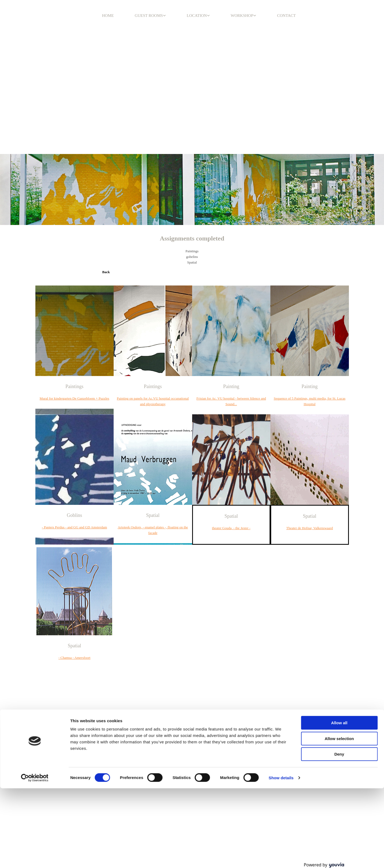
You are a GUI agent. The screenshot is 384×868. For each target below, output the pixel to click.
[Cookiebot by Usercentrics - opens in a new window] (35, 470)
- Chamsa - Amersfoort (74, 658)
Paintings (74, 386)
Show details (281, 470)
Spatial (153, 515)
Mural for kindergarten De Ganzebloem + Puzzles (74, 398)
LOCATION (197, 16)
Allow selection (339, 431)
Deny (339, 447)
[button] (106, 272)
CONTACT (286, 16)
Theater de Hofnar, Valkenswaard (310, 528)
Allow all (339, 415)
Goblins (74, 515)
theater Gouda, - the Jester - (231, 528)
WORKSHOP (242, 16)
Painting (231, 386)
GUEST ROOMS (149, 16)
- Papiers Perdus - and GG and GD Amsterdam (74, 527)
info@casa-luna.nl (265, 730)
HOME (108, 16)
